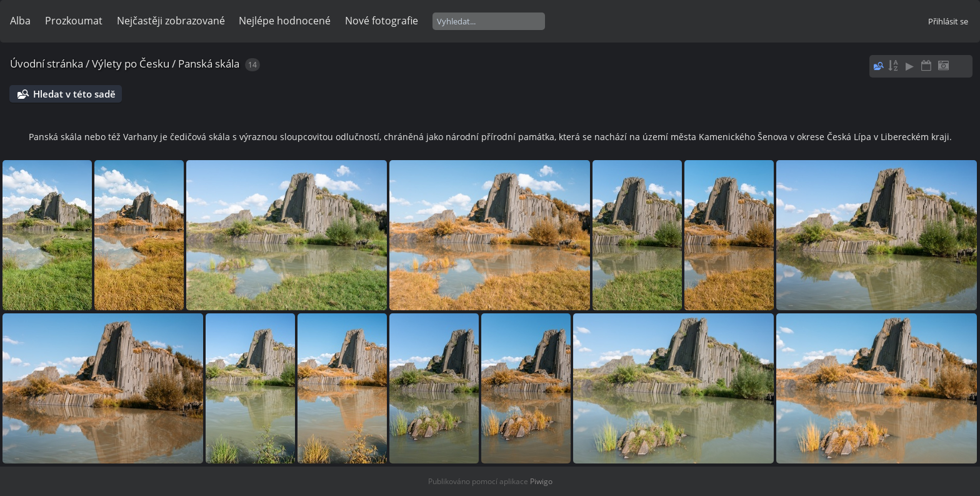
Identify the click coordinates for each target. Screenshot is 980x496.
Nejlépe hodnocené (285, 21)
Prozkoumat (74, 21)
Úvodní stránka (47, 63)
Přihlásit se (948, 21)
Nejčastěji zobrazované (171, 21)
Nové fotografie (382, 21)
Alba (20, 21)
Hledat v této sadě (74, 94)
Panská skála (209, 63)
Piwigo (541, 481)
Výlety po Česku (131, 63)
